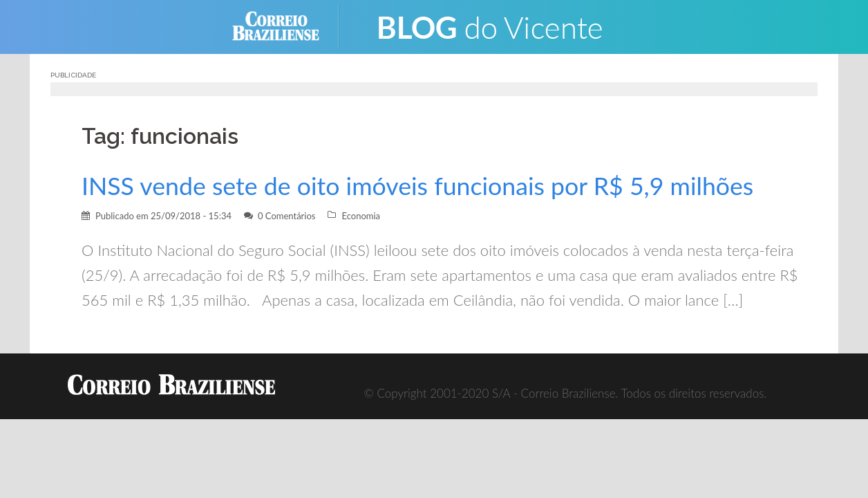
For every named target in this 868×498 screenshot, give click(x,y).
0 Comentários (287, 216)
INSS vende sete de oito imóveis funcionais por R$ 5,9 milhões (417, 186)
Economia (361, 216)
